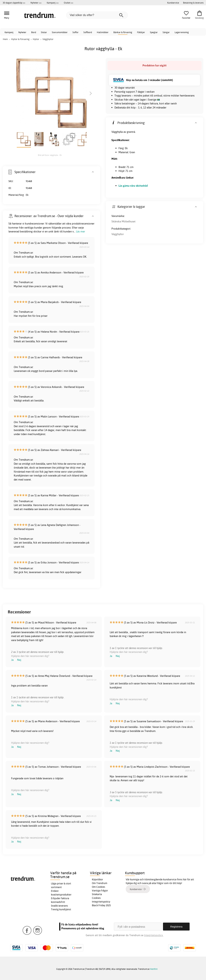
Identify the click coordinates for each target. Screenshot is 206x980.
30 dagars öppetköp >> (14, 3)
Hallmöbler (103, 32)
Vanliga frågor (100, 891)
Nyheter (22, 32)
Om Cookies (99, 887)
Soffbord (88, 32)
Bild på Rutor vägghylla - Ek (50, 155)
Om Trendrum (100, 883)
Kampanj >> (53, 3)
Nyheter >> (36, 3)
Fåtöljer (141, 32)
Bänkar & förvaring (123, 32)
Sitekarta (97, 894)
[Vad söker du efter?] (97, 15)
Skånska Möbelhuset (123, 221)
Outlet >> (69, 3)
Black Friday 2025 (101, 905)
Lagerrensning (182, 32)
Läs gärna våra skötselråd (133, 186)
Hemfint (154, 969)
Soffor (75, 32)
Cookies (96, 898)
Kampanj (9, 32)
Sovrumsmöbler (60, 32)
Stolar (44, 32)
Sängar (166, 32)
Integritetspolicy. (154, 935)
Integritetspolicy (101, 902)
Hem (5, 39)
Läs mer (81, 231)
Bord (34, 32)
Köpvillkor (97, 879)
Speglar (154, 32)
